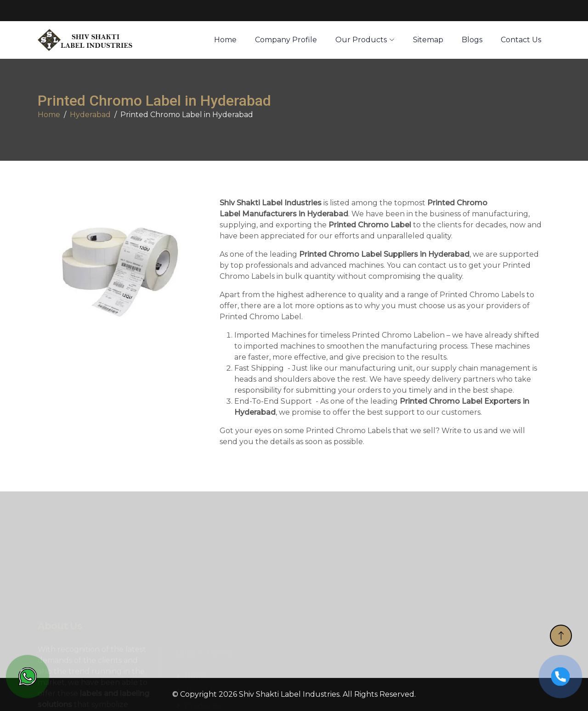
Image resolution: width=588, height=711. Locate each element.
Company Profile (286, 40)
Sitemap (428, 40)
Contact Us (521, 40)
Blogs (472, 40)
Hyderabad (90, 115)
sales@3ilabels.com (93, 11)
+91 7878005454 (176, 11)
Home (49, 115)
